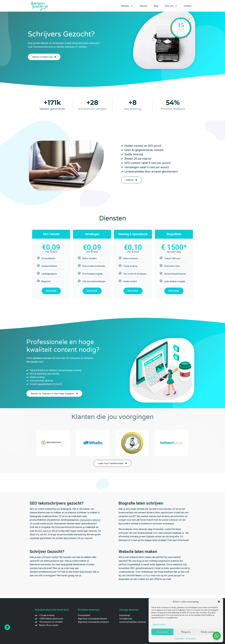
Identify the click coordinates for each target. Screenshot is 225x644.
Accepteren (164, 631)
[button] (217, 603)
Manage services (160, 624)
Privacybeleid (190, 638)
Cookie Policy (180, 638)
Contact (188, 6)
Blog (156, 6)
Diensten (127, 6)
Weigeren (186, 631)
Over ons (171, 6)
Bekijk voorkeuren (208, 631)
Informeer (51, 291)
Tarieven (143, 6)
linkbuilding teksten (90, 520)
